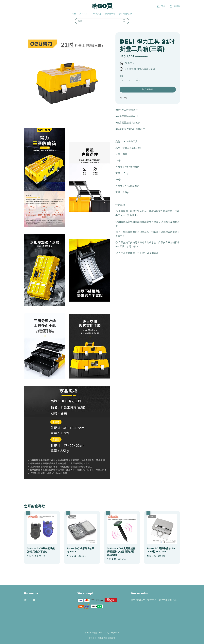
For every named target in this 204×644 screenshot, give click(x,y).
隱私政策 (102, 638)
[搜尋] (124, 21)
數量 (122, 76)
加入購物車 (148, 89)
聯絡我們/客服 (125, 14)
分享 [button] (124, 98)
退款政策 (111, 638)
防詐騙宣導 (110, 14)
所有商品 (84, 14)
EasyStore (115, 633)
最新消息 (97, 14)
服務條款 (93, 638)
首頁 (74, 14)
